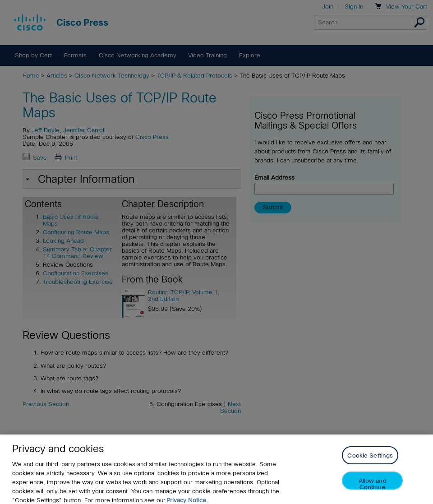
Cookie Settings (370, 463)
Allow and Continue (373, 491)
